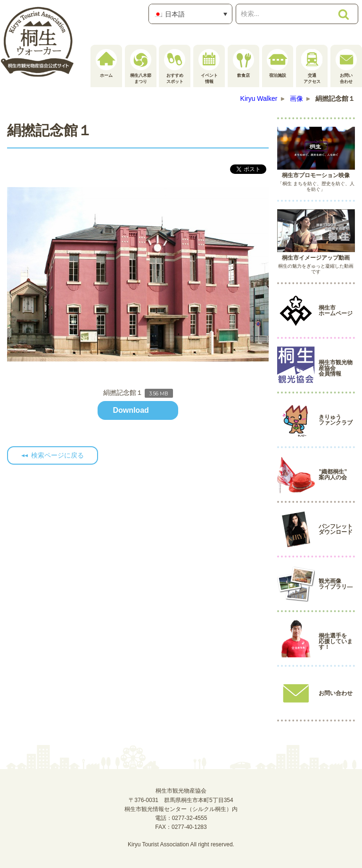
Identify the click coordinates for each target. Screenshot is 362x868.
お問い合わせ (346, 66)
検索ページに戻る (58, 455)
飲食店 (243, 63)
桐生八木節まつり (141, 66)
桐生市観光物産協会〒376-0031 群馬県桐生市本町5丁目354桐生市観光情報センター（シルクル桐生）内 (181, 800)
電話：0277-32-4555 (181, 818)
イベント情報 (209, 66)
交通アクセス (312, 66)
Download (131, 410)
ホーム (106, 63)
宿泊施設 (277, 63)
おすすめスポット (175, 66)
